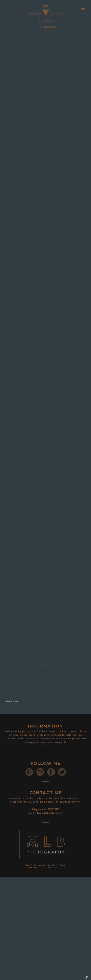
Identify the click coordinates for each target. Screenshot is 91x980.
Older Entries (11, 702)
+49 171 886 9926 (51, 810)
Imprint (29, 865)
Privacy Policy (59, 865)
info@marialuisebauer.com (49, 814)
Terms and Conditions (43, 865)
